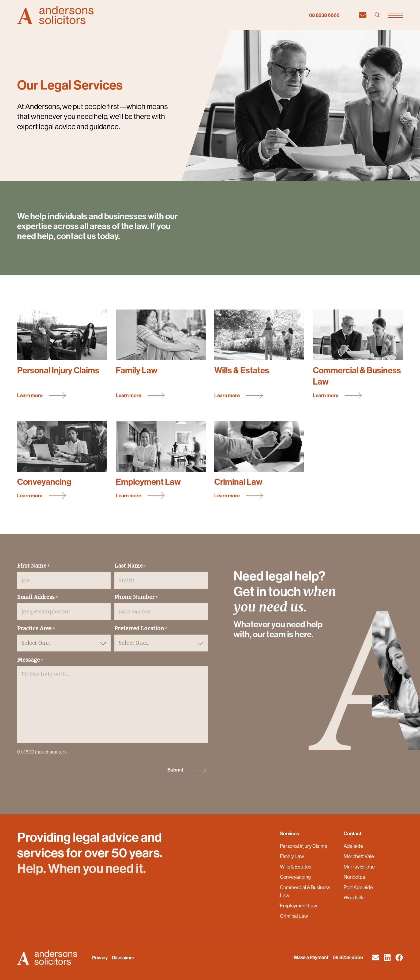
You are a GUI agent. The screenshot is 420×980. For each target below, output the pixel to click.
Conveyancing (295, 877)
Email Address (37, 597)
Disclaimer (123, 958)
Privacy (100, 958)
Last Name (130, 566)
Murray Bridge (359, 867)
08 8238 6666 (324, 15)
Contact (352, 833)
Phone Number (136, 597)
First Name (33, 566)
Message (30, 660)
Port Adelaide (358, 887)
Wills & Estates (296, 867)
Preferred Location (141, 629)
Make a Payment (311, 957)
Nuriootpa (354, 877)
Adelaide (353, 846)
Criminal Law (294, 916)
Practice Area (36, 629)
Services (289, 833)
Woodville (354, 897)
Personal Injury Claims (303, 846)
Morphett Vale (359, 856)
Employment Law (299, 906)
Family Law (292, 856)
